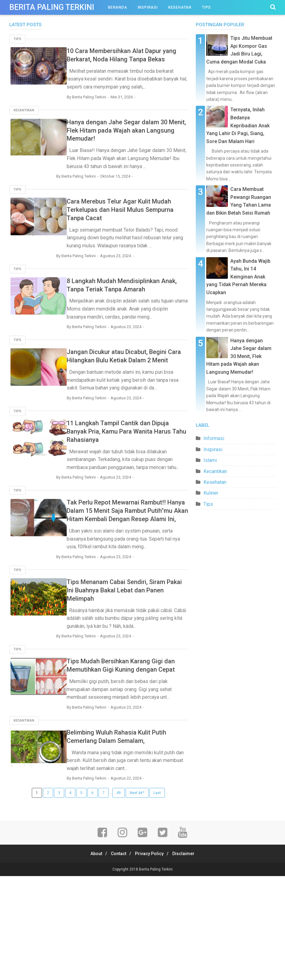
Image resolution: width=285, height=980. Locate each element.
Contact (117, 957)
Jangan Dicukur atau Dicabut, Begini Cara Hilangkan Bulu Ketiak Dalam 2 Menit (136, 397)
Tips (206, 7)
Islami (210, 460)
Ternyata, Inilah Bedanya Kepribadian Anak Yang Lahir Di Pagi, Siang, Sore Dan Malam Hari (238, 125)
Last (157, 897)
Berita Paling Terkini (156, 973)
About (92, 957)
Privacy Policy (151, 957)
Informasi (214, 438)
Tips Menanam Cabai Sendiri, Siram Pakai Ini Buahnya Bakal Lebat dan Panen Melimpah (139, 664)
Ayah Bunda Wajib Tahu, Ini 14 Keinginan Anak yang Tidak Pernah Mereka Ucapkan (238, 277)
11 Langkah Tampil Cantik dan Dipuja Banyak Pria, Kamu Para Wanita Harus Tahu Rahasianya (133, 483)
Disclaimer (188, 957)
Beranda (118, 7)
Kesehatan (180, 7)
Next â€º (137, 897)
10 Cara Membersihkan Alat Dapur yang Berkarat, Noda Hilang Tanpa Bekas (137, 59)
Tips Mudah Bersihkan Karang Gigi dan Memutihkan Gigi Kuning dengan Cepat (138, 751)
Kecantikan (24, 125)
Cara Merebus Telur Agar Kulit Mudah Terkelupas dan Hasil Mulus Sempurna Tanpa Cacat (138, 232)
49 (119, 897)
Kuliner (211, 493)
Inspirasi (148, 7)
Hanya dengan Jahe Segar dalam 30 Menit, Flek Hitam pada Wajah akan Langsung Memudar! (136, 145)
